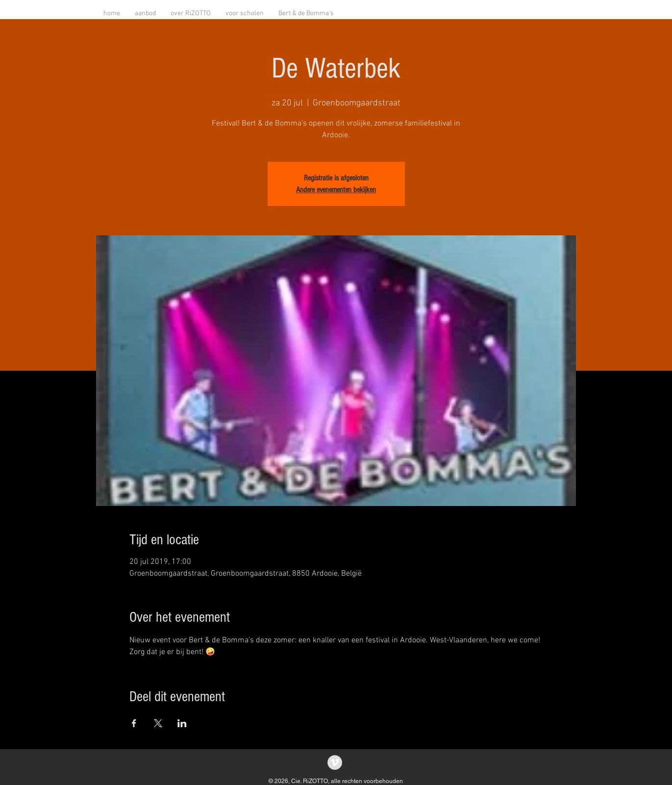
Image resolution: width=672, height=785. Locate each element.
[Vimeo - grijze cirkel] (335, 762)
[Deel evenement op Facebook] (134, 723)
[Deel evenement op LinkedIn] (182, 723)
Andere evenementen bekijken (336, 190)
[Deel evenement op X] (158, 723)
